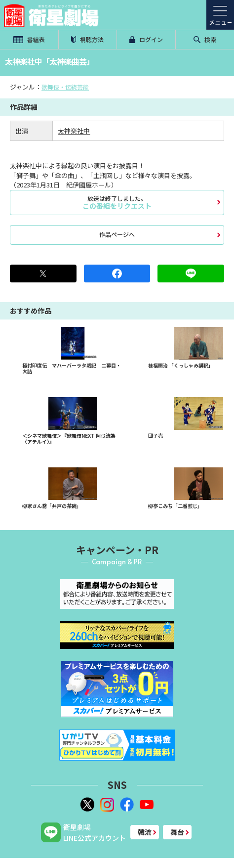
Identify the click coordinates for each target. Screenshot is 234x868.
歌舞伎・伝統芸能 (65, 87)
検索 (205, 39)
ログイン (146, 39)
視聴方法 (87, 39)
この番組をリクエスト (117, 202)
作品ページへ (117, 234)
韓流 (145, 832)
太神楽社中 (74, 131)
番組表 (29, 39)
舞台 (177, 832)
